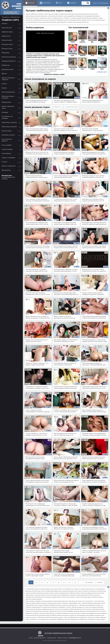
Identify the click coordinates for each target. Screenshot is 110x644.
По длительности (71, 107)
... (81, 582)
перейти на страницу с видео (54, 74)
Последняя (89, 582)
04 (47, 582)
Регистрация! (104, 3)
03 (42, 582)
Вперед (100, 582)
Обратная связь (62, 638)
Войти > (96, 3)
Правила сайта (52, 638)
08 (70, 582)
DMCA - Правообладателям (37, 638)
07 (64, 582)
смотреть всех (102, 72)
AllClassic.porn (15, 17)
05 (53, 582)
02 (36, 582)
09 (75, 582)
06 (59, 582)
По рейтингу (57, 107)
